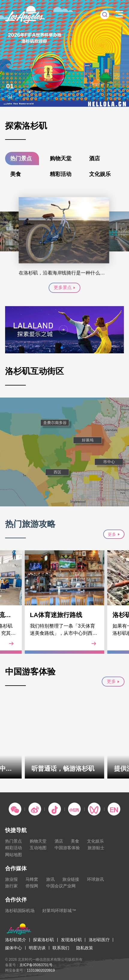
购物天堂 (61, 158)
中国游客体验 (67, 848)
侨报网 (32, 886)
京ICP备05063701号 (36, 965)
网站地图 (13, 855)
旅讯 (50, 879)
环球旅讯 (95, 879)
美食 (16, 174)
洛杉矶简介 (16, 940)
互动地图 (38, 848)
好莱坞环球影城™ (59, 911)
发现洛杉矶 (71, 940)
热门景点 (21, 158)
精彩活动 (61, 174)
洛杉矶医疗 (99, 940)
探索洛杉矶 (43, 940)
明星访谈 (37, 948)
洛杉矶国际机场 (20, 911)
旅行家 (11, 886)
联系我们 (61, 948)
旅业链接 (71, 879)
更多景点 (64, 287)
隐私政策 (85, 948)
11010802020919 (41, 970)
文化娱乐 (100, 174)
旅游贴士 (96, 848)
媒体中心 (13, 948)
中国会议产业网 (61, 886)
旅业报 (11, 879)
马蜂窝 (32, 879)
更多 (114, 534)
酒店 (94, 158)
